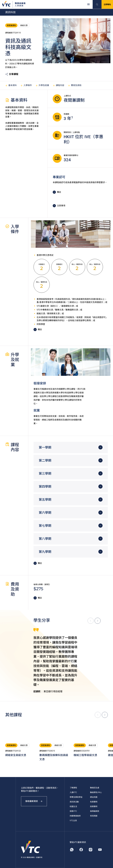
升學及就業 (42, 85)
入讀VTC (73, 792)
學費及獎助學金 (76, 797)
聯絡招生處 (95, 788)
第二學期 (45, 461)
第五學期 (45, 500)
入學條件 (26, 85)
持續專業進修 (75, 816)
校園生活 (73, 806)
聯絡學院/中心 (96, 792)
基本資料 (11, 85)
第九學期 (45, 552)
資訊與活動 (74, 802)
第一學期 (45, 447)
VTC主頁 (73, 821)
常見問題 (94, 816)
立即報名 (107, 4)
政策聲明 (94, 806)
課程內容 (58, 85)
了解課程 (73, 788)
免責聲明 (94, 802)
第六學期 (45, 513)
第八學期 (45, 539)
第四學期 (45, 487)
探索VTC (73, 811)
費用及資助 (75, 85)
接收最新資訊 (34, 801)
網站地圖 (94, 797)
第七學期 (45, 526)
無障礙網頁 (95, 811)
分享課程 (12, 74)
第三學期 (45, 474)
